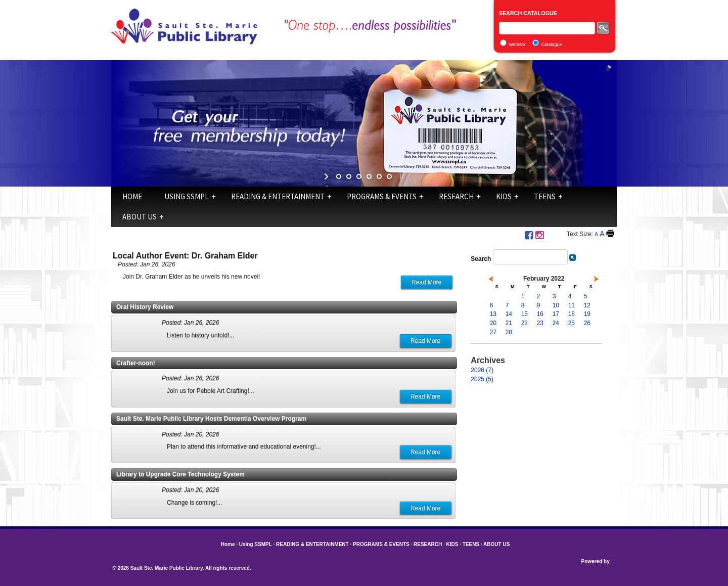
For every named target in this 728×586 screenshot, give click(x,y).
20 (493, 323)
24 (556, 323)
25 (572, 323)
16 (540, 314)
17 (556, 314)
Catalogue (552, 44)
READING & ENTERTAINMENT (278, 196)
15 (525, 314)
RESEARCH (456, 196)
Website (517, 44)
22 (525, 323)
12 (587, 305)
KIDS (504, 196)
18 (572, 314)
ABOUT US (140, 217)
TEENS (545, 196)
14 (509, 314)
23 (540, 323)
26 (587, 323)
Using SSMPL (187, 196)
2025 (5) (482, 379)
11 (572, 305)
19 (587, 314)
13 (493, 314)
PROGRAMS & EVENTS (382, 196)
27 (493, 332)
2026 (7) (482, 370)
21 (509, 323)
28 (509, 332)
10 (556, 305)
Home (132, 196)
